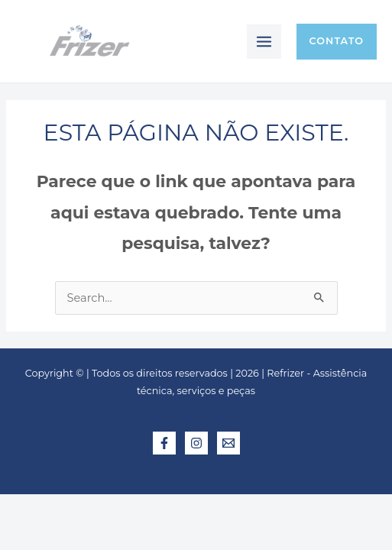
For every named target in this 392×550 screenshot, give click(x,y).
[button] (337, 42)
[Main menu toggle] (264, 42)
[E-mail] (228, 443)
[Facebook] (164, 443)
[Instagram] (196, 443)
